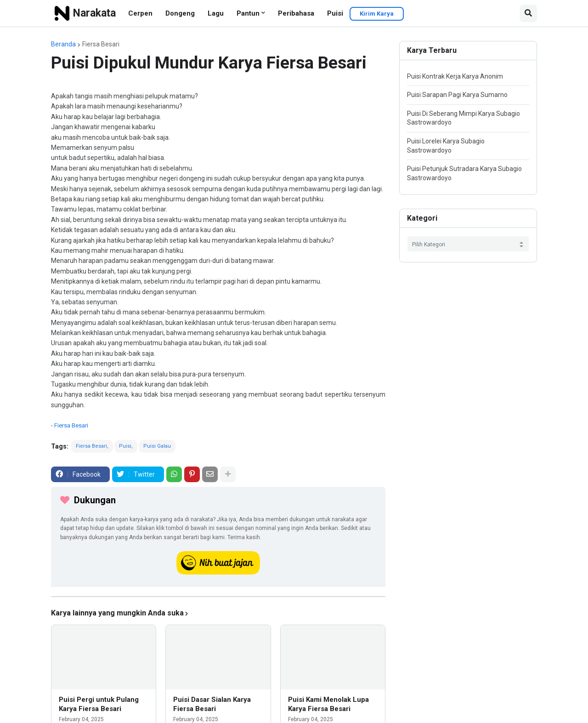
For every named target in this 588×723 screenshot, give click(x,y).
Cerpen (140, 13)
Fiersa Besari (101, 44)
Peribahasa (296, 13)
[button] (528, 13)
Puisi (335, 13)
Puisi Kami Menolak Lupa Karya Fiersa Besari (328, 704)
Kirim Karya (377, 14)
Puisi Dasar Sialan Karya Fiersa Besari (212, 704)
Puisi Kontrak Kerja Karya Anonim (455, 76)
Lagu (216, 13)
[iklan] (218, 597)
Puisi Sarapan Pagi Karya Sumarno (457, 95)
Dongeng (180, 13)
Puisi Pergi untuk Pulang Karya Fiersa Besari (99, 704)
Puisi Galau (157, 446)
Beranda (63, 44)
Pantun (248, 13)
